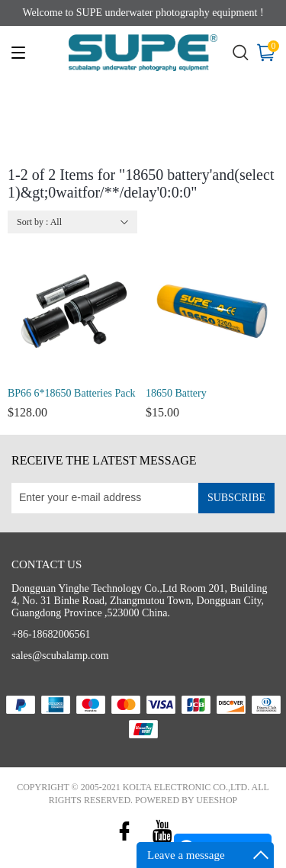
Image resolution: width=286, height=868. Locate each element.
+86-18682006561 (51, 634)
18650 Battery (176, 393)
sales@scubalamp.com (60, 656)
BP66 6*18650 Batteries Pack (72, 393)
